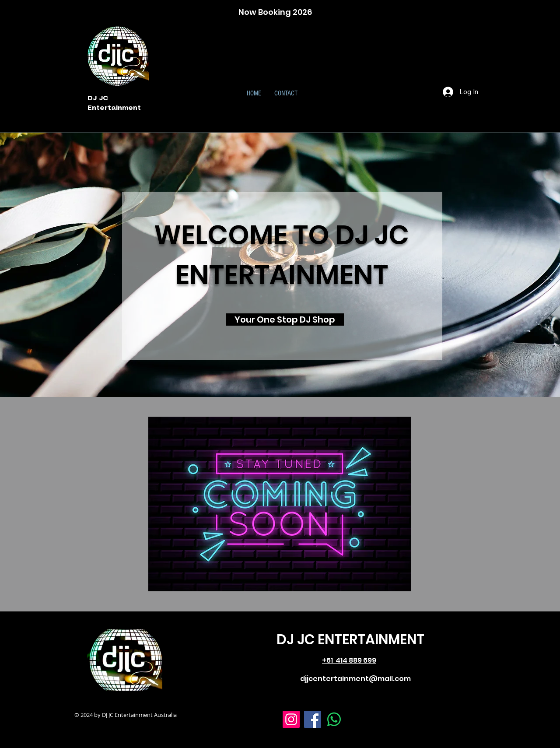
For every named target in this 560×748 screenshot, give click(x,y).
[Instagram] (291, 719)
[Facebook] (313, 719)
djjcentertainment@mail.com (355, 679)
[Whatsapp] (334, 719)
